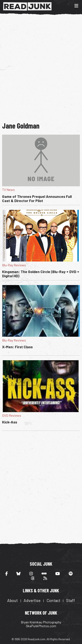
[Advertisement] (41, 68)
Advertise (32, 600)
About (12, 600)
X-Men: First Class (17, 347)
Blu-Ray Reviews (14, 265)
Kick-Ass (10, 422)
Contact (53, 600)
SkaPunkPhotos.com (41, 626)
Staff (71, 600)
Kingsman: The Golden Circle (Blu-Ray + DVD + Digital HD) (41, 274)
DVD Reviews (12, 415)
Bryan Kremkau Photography (41, 622)
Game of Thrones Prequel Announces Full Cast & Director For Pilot (37, 198)
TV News (8, 190)
